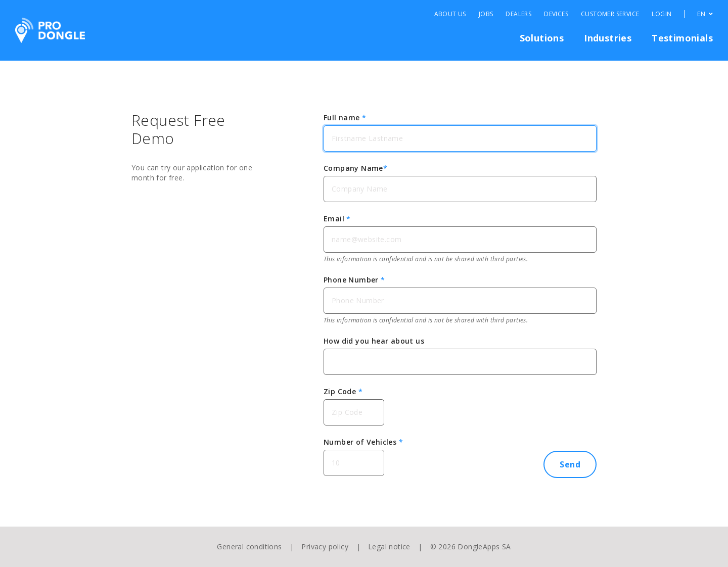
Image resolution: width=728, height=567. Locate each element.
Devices (556, 14)
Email (337, 219)
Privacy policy (325, 547)
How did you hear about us (374, 341)
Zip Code (343, 391)
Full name (345, 117)
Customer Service (610, 14)
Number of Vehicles (363, 442)
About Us (450, 14)
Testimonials (682, 38)
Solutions (542, 38)
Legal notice (389, 547)
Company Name (355, 168)
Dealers (518, 14)
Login (662, 14)
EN (705, 14)
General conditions (249, 547)
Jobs (486, 14)
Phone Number (354, 280)
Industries (608, 38)
